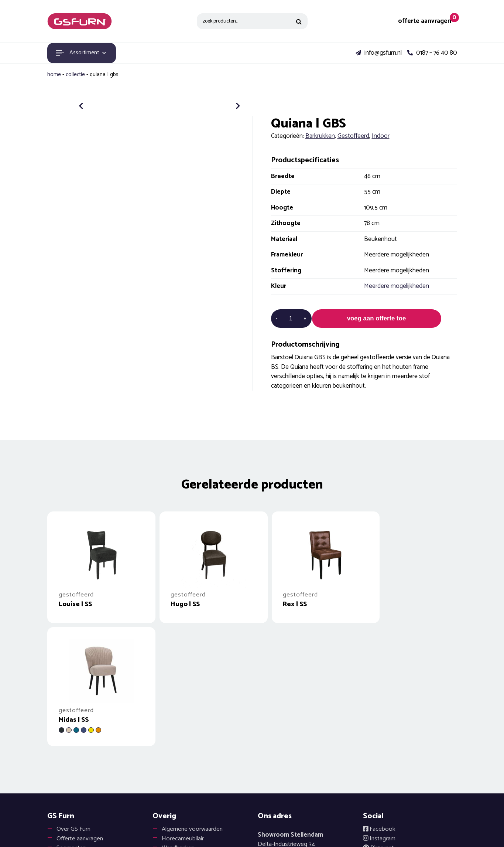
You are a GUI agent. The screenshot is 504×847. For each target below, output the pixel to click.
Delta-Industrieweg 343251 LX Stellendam (290, 734)
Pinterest (379, 733)
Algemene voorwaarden (193, 714)
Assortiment (83, 53)
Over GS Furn (74, 714)
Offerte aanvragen (80, 724)
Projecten (69, 743)
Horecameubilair (183, 724)
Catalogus (175, 762)
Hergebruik (176, 752)
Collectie (75, 74)
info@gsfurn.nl (379, 53)
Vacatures (175, 771)
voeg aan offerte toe (377, 319)
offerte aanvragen (425, 21)
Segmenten (72, 733)
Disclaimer (386, 752)
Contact (67, 771)
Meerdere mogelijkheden (397, 286)
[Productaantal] (291, 319)
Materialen (70, 752)
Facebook (379, 714)
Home (54, 74)
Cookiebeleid (389, 762)
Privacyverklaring (394, 771)
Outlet (65, 762)
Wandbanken (179, 733)
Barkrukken (320, 136)
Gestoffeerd (353, 136)
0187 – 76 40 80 (432, 53)
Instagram (380, 724)
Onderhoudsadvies (186, 743)
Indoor (381, 136)
